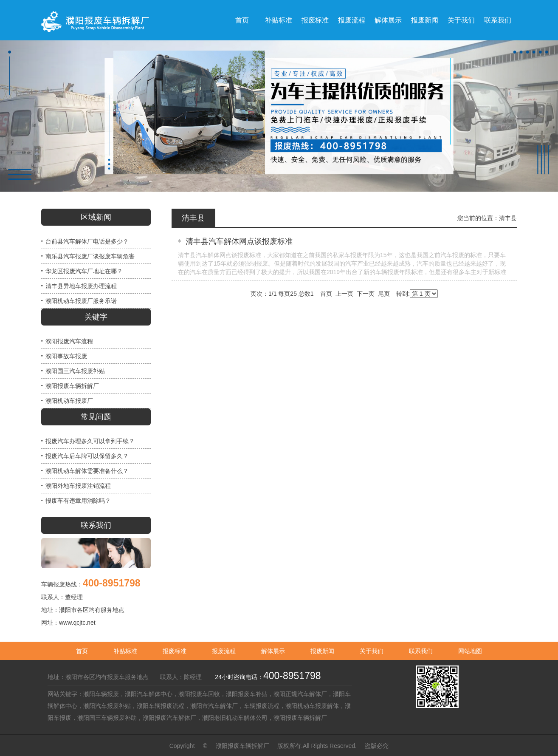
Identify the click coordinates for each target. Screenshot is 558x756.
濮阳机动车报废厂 (69, 401)
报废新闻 (322, 651)
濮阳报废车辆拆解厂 (72, 386)
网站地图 (470, 651)
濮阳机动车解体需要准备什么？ (87, 471)
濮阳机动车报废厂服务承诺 (81, 301)
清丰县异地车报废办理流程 (81, 286)
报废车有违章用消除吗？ (78, 501)
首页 (82, 651)
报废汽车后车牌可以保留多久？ (87, 456)
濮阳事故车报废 (66, 356)
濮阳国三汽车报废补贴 (75, 371)
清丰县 (508, 218)
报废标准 (175, 651)
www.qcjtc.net (77, 623)
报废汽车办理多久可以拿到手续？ (90, 441)
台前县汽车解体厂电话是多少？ (87, 241)
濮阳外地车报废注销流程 (78, 486)
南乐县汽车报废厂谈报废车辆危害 (90, 256)
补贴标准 (125, 651)
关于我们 (372, 651)
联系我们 (421, 651)
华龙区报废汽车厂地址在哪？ (84, 271)
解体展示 (273, 651)
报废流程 (224, 651)
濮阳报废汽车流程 (69, 341)
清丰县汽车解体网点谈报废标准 (239, 241)
